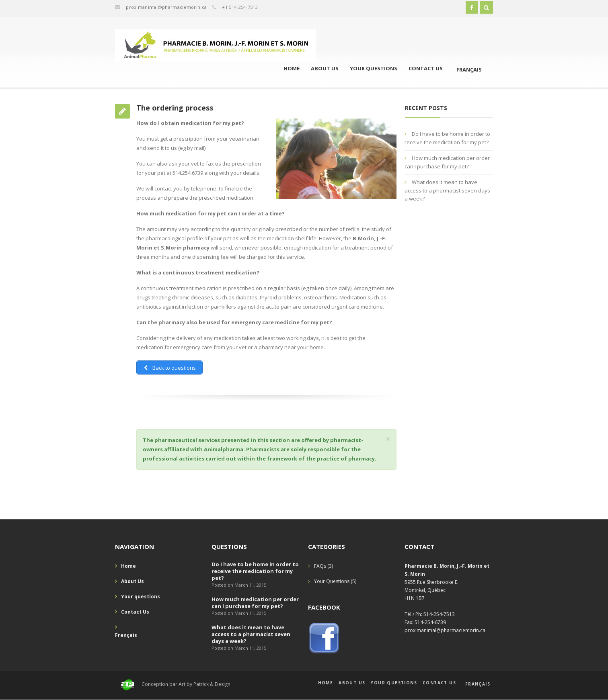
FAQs (320, 566)
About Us (325, 68)
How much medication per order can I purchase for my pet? (255, 603)
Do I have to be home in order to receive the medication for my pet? (255, 571)
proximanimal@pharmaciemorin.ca (166, 7)
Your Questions (332, 581)
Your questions (374, 68)
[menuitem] (465, 69)
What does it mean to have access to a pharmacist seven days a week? (447, 190)
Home (292, 68)
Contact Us (426, 68)
